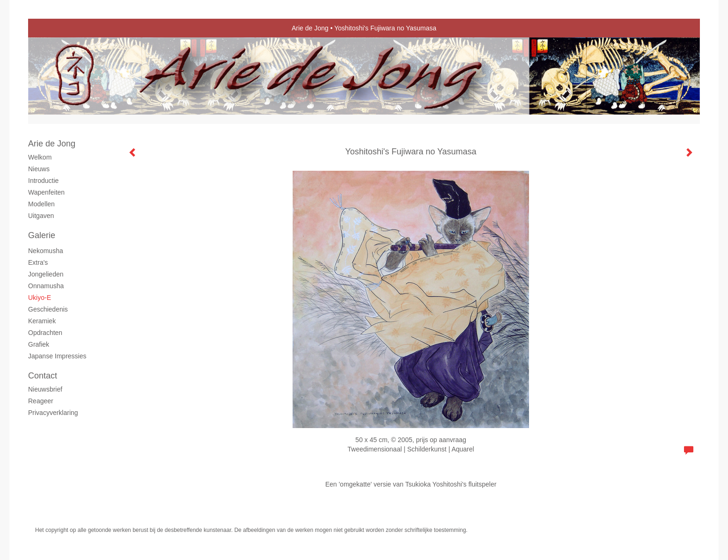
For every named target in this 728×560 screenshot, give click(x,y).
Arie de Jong (310, 28)
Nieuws (39, 169)
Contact (43, 376)
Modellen (41, 204)
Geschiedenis (48, 309)
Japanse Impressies (57, 356)
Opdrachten (45, 333)
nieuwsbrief (45, 389)
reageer (41, 401)
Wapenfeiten (46, 192)
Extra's (38, 262)
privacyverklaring (53, 413)
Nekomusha (46, 251)
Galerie (42, 235)
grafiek (39, 344)
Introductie (43, 181)
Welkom (40, 157)
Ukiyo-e (40, 298)
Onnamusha (46, 286)
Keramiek (42, 321)
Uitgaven (41, 216)
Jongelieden (46, 274)
